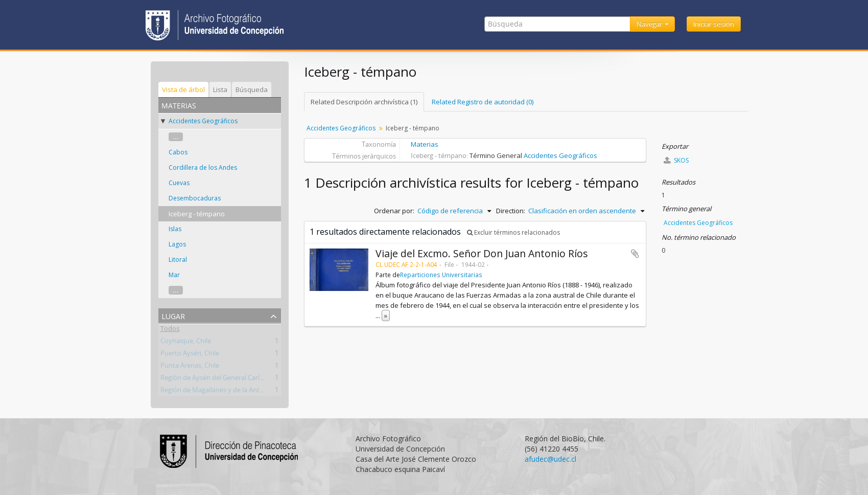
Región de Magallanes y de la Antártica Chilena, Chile (239, 392)
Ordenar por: (394, 211)
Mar (174, 275)
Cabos (178, 152)
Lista (220, 89)
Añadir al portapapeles (635, 254)
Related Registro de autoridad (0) (483, 102)
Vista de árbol (183, 89)
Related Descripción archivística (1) (364, 102)
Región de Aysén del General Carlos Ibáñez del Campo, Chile (251, 379)
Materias (425, 144)
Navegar (650, 24)
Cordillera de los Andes (203, 167)
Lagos (177, 244)
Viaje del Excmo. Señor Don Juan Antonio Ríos (482, 253)
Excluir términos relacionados (513, 232)
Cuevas (179, 183)
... (176, 137)
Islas (175, 229)
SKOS (676, 160)
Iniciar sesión (714, 24)
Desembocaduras (195, 198)
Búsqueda (252, 89)
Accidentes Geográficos (203, 121)
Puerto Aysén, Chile (190, 355)
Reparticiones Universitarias (441, 275)
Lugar (173, 315)
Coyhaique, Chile (186, 343)
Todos (170, 330)
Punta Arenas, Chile (190, 367)
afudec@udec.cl (550, 459)
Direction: (511, 211)
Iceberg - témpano (197, 214)
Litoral (178, 260)
